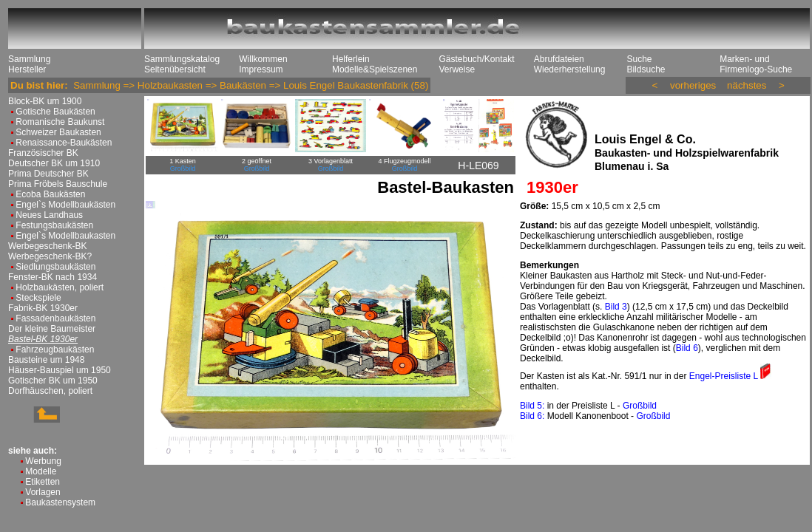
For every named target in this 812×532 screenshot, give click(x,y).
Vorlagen (43, 492)
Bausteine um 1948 (46, 360)
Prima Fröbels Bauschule (58, 184)
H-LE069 (478, 166)
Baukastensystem (60, 502)
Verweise (457, 69)
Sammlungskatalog (182, 59)
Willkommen (263, 59)
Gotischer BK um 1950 (53, 381)
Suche (639, 59)
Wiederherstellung (570, 69)
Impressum (261, 69)
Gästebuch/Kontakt (476, 59)
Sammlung (29, 59)
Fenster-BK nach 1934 (53, 277)
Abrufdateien (559, 59)
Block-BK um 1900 (45, 101)
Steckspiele (38, 298)
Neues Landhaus (49, 215)
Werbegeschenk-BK (48, 246)
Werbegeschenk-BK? (50, 256)
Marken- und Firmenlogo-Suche (756, 64)
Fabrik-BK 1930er (43, 308)
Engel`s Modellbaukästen (65, 205)
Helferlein (351, 59)
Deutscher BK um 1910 (54, 163)
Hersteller (27, 69)
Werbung (43, 461)
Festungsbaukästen (54, 225)
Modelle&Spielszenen (375, 69)
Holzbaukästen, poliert (60, 287)
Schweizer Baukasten (58, 132)
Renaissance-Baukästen (64, 143)
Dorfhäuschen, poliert (50, 391)
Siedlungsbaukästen (55, 267)
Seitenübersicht (175, 69)
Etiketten (43, 482)
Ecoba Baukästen (50, 194)
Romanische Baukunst (60, 122)
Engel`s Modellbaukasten (65, 236)
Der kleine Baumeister (52, 329)
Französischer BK (43, 153)
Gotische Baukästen (55, 112)
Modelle (41, 471)
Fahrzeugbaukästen (55, 349)
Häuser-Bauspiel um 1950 (60, 370)
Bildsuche (646, 69)
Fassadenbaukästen (55, 318)
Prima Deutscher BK (48, 174)
